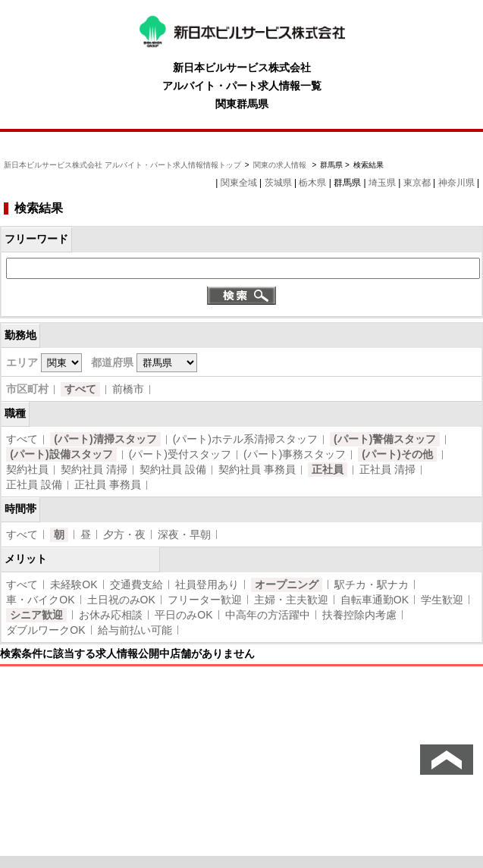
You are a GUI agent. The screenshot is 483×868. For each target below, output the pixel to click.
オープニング (287, 584)
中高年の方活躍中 (268, 615)
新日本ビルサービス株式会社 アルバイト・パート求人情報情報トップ (122, 165)
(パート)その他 (397, 454)
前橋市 (128, 389)
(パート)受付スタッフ (180, 454)
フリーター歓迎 (205, 600)
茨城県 (278, 183)
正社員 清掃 (387, 469)
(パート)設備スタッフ (61, 454)
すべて (80, 389)
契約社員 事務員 (257, 469)
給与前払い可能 (135, 630)
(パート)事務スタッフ (295, 454)
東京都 (417, 183)
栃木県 (312, 183)
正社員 (328, 469)
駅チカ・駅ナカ (372, 584)
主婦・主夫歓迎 (291, 600)
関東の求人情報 (281, 165)
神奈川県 (456, 183)
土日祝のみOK (121, 600)
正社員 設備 (34, 484)
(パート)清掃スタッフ (105, 439)
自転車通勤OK (375, 600)
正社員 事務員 (108, 484)
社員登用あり (207, 584)
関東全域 (239, 183)
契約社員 (27, 469)
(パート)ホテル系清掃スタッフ (245, 439)
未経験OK (74, 584)
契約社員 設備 (173, 469)
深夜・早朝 (184, 534)
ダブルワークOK (45, 630)
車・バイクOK (40, 600)
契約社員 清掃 (94, 469)
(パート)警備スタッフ (385, 439)
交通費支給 (136, 584)
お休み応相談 (111, 615)
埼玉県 (382, 183)
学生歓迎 (442, 600)
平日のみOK (183, 615)
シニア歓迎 (36, 615)
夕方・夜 (124, 534)
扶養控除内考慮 (359, 615)
